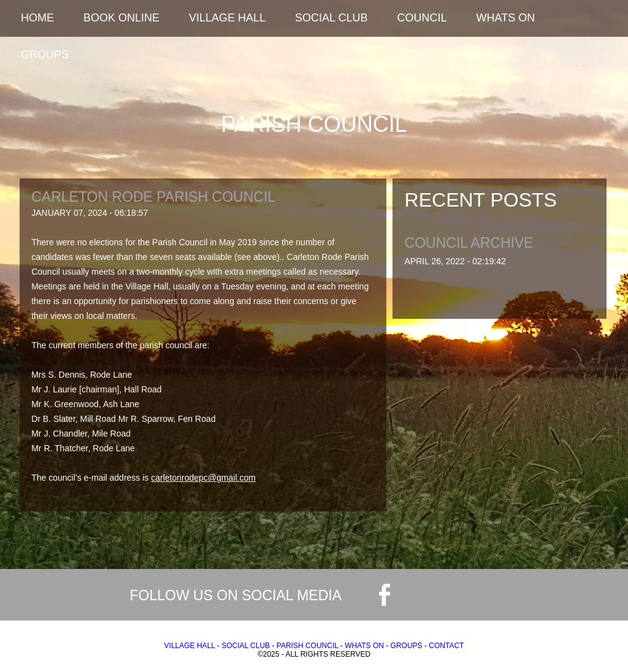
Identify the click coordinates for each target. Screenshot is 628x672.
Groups (45, 55)
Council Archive (469, 243)
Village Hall (227, 18)
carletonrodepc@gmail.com (203, 478)
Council (422, 18)
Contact (446, 646)
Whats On (506, 18)
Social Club (331, 18)
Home (37, 18)
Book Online (121, 18)
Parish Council (308, 646)
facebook (385, 595)
